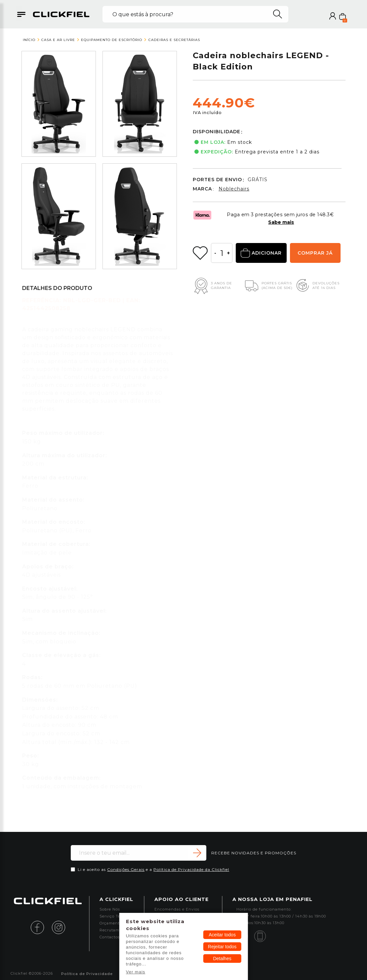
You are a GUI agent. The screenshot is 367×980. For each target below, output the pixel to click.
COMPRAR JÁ (315, 253)
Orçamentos (112, 923)
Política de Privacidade (87, 974)
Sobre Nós (110, 909)
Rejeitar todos (222, 947)
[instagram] (59, 927)
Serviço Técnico (116, 916)
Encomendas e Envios (177, 909)
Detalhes (222, 959)
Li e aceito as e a (153, 869)
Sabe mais (281, 222)
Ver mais (136, 972)
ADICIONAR (261, 253)
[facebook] (41, 927)
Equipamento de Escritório (112, 40)
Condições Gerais (126, 869)
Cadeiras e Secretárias (174, 40)
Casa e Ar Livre (58, 40)
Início (29, 40)
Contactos (110, 937)
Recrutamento (114, 930)
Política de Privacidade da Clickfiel (191, 869)
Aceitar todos (222, 935)
